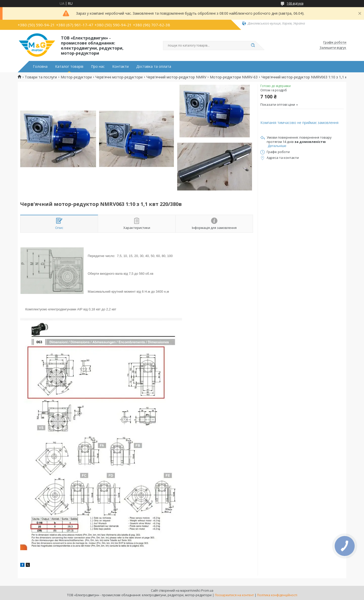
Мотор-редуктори (76, 77)
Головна (40, 67)
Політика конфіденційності (277, 595)
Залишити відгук (333, 48)
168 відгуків (295, 3)
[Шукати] (253, 46)
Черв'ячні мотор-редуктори (119, 77)
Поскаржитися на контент (234, 595)
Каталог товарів (69, 67)
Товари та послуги (41, 77)
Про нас (98, 67)
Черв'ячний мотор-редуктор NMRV (176, 77)
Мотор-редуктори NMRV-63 (234, 77)
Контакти (120, 67)
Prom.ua (207, 591)
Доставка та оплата (154, 67)
